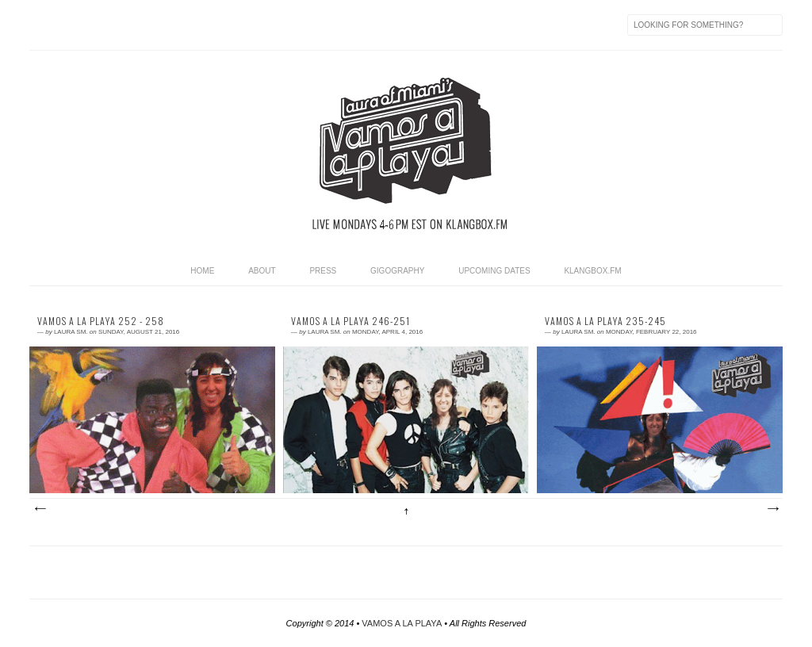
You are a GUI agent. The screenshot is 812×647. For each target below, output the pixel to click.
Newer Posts (40, 509)
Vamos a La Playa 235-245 (605, 321)
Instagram (275, 25)
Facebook (75, 25)
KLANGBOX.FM (592, 271)
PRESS (323, 271)
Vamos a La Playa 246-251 (350, 321)
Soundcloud (308, 25)
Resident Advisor (175, 25)
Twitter (109, 25)
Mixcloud (209, 25)
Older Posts (772, 509)
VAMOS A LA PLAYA (402, 623)
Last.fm (242, 25)
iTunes (142, 25)
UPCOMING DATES (494, 271)
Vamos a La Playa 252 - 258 (101, 321)
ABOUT (262, 271)
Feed (42, 25)
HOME (202, 271)
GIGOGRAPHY (397, 271)
